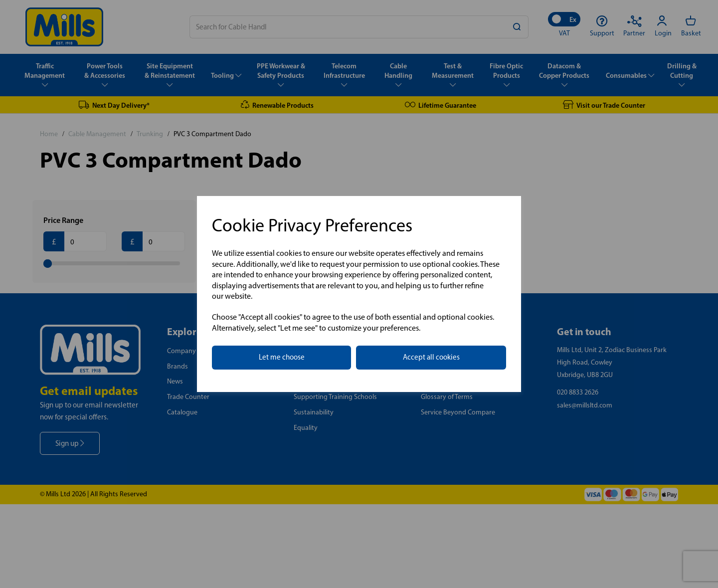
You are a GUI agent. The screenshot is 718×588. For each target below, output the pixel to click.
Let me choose (282, 357)
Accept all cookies (431, 357)
